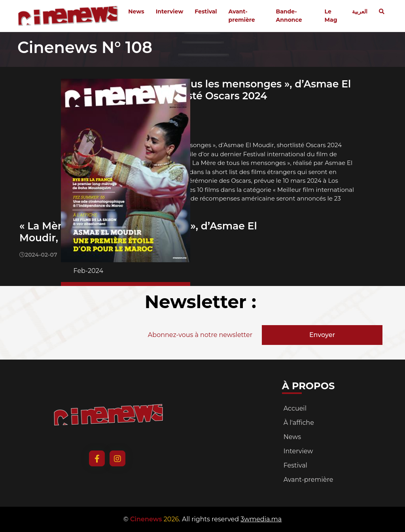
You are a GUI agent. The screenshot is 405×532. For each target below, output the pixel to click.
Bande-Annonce (289, 16)
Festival (206, 11)
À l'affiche (299, 423)
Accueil (295, 408)
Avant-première (242, 16)
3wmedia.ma (261, 519)
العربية (360, 11)
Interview (170, 11)
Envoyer (322, 335)
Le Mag (331, 16)
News (136, 11)
